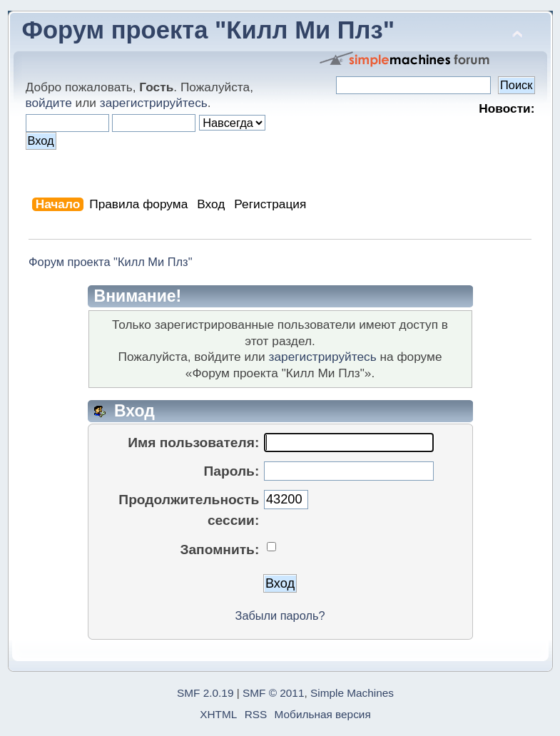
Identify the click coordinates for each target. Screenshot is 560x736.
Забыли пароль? (280, 615)
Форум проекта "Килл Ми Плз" (209, 30)
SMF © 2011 (273, 693)
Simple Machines (352, 693)
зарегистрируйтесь (154, 103)
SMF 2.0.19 (205, 693)
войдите (49, 103)
